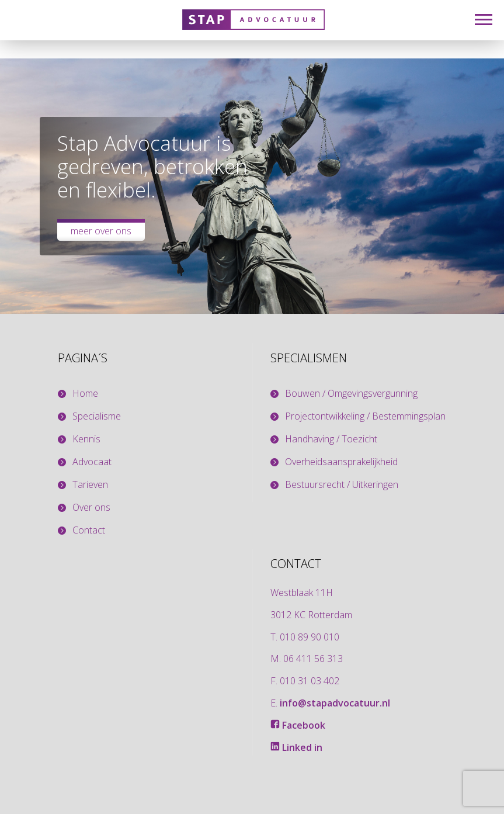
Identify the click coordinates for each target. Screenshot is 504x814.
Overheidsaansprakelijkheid (341, 462)
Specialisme (97, 416)
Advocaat (92, 462)
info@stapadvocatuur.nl (335, 703)
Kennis (86, 439)
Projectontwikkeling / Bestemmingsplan (365, 416)
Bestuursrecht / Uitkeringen (342, 485)
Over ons (91, 508)
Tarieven (90, 485)
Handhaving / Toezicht (331, 439)
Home (85, 394)
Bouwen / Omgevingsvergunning (351, 394)
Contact (89, 530)
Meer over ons (101, 231)
